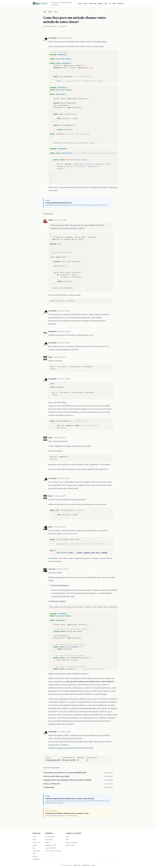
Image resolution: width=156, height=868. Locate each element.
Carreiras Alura (50, 837)
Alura (67, 837)
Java (80, 4)
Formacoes (49, 840)
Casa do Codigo (71, 842)
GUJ (45, 12)
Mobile (100, 4)
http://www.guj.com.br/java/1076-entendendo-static (71, 748)
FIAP (67, 840)
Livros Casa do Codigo (53, 851)
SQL (106, 4)
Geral (85, 4)
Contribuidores (86, 865)
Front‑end (93, 4)
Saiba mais (77, 865)
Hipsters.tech (70, 845)
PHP (114, 4)
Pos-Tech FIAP (50, 848)
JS (110, 4)
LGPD (94, 865)
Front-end (36, 842)
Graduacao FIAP (51, 845)
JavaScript (36, 851)
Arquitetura (36, 859)
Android (120, 4)
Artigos (48, 842)
